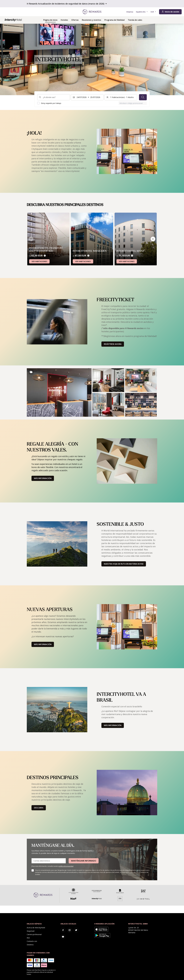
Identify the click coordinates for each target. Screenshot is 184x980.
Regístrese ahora (113, 344)
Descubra (39, 808)
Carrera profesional (34, 934)
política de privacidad (66, 866)
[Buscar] (143, 97)
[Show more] (31, 372)
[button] (59, 392)
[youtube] (63, 937)
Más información (43, 478)
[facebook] (63, 930)
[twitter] (76, 930)
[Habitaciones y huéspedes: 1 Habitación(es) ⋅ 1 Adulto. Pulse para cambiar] (121, 97)
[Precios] (45, 256)
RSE (28, 938)
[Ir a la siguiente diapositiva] (153, 239)
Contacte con (32, 941)
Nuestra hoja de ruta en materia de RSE (124, 564)
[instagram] (70, 930)
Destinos (30, 945)
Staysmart (31, 931)
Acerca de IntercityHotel (36, 928)
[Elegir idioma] (142, 12)
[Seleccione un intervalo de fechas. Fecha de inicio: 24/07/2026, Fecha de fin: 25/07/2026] (87, 97)
